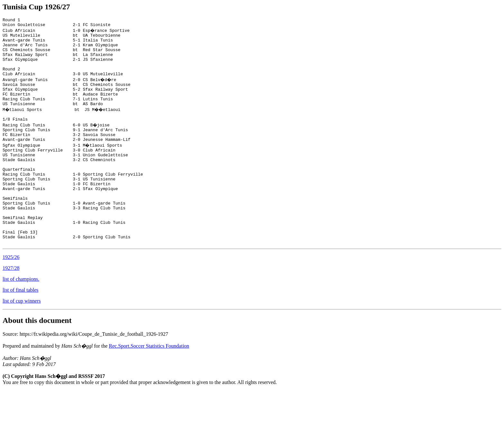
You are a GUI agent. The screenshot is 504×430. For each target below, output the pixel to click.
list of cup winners (22, 340)
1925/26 (11, 297)
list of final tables (21, 329)
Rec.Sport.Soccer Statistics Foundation (149, 385)
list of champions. (21, 319)
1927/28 (11, 308)
